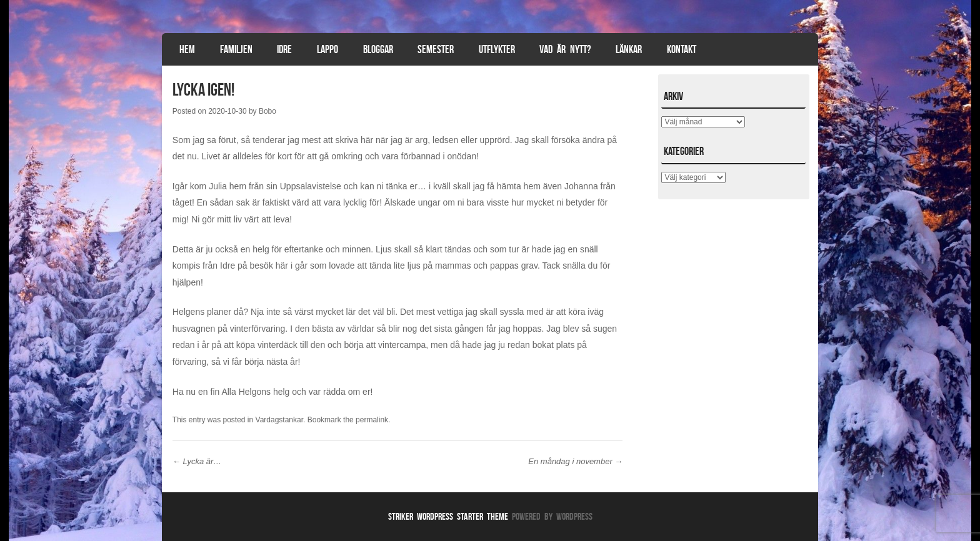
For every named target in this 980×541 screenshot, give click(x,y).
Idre (284, 49)
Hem (187, 49)
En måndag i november (575, 461)
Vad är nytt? (565, 49)
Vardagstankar (280, 420)
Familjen (236, 49)
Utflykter (497, 49)
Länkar (629, 49)
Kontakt (682, 49)
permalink (372, 420)
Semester (436, 49)
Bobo (267, 111)
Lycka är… (197, 461)
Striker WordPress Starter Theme (448, 516)
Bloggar (378, 49)
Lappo (327, 49)
